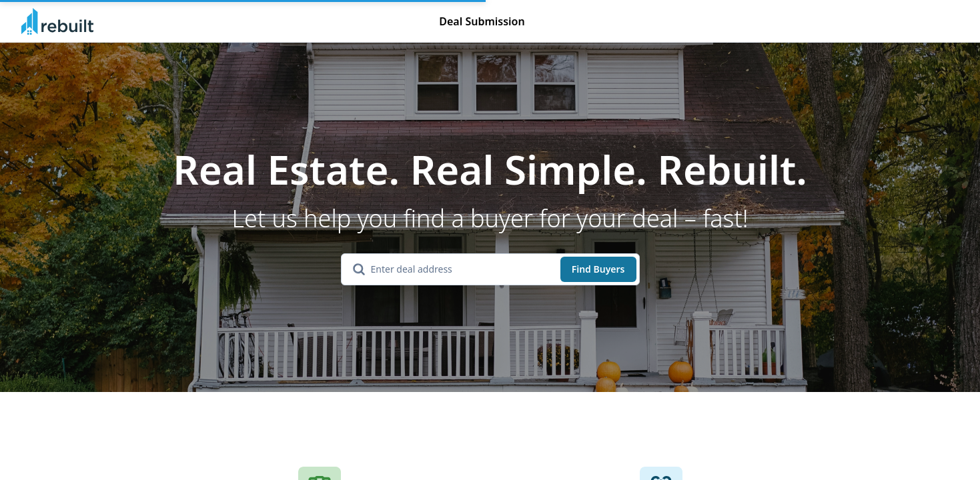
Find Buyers (598, 269)
